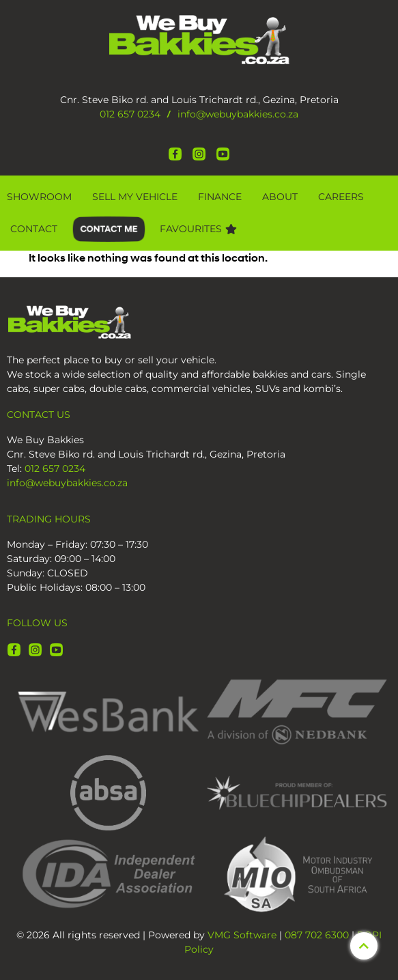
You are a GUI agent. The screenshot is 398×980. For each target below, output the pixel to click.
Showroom (39, 197)
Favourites (198, 229)
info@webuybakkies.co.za (238, 114)
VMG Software (242, 935)
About (280, 197)
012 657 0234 (130, 114)
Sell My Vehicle (135, 197)
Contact (34, 229)
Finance (220, 197)
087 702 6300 (317, 935)
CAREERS (341, 197)
